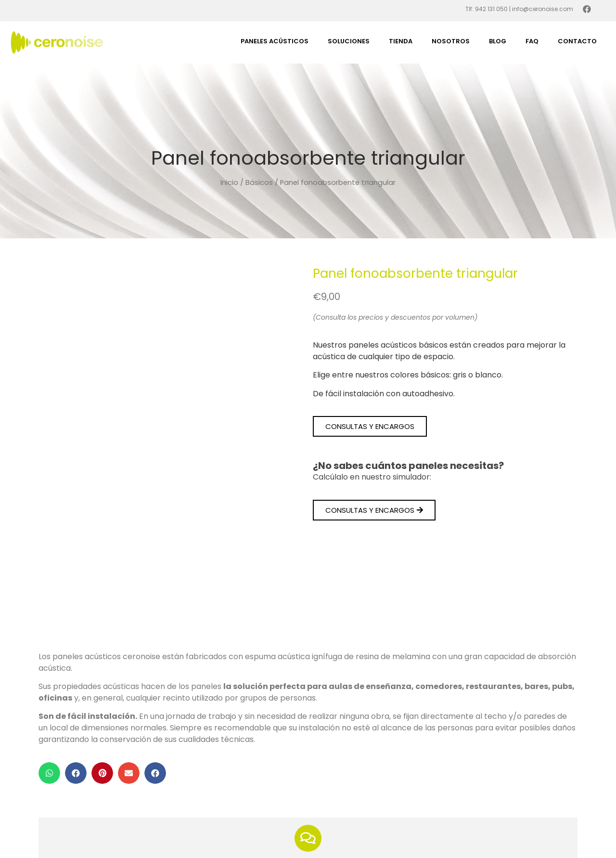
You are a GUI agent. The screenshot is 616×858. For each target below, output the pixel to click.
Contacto (577, 41)
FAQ (532, 41)
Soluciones (349, 41)
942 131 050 (491, 9)
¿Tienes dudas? (308, 772)
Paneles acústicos (275, 41)
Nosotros (451, 41)
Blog (498, 41)
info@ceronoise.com (543, 9)
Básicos (259, 182)
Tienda (401, 41)
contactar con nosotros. (375, 804)
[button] (370, 426)
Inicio (229, 182)
